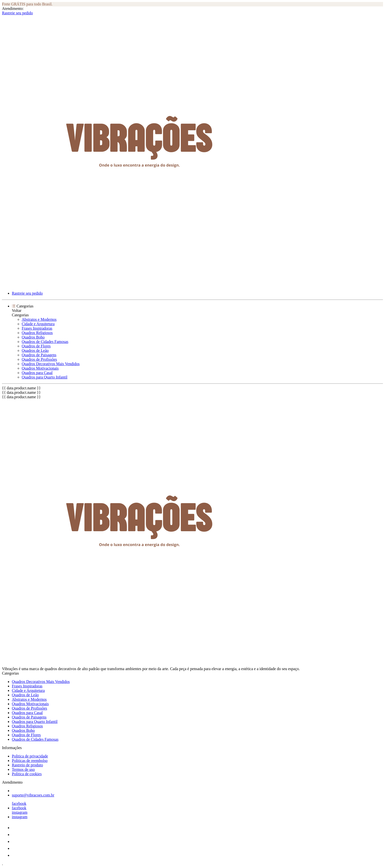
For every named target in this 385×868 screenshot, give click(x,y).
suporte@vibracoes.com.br (33, 795)
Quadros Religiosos (37, 333)
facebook (19, 803)
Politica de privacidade (30, 756)
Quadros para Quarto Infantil (45, 377)
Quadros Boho (33, 337)
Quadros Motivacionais (40, 368)
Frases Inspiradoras (37, 328)
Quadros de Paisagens (39, 355)
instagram (20, 812)
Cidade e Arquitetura (38, 324)
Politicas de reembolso (30, 761)
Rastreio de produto (27, 765)
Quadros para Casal (37, 373)
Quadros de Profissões (39, 359)
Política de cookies (27, 774)
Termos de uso (23, 769)
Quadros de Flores (36, 346)
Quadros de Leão (35, 350)
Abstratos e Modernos (39, 319)
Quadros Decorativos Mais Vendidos (51, 364)
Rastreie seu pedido (17, 13)
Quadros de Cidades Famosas (45, 342)
